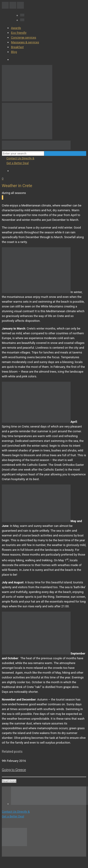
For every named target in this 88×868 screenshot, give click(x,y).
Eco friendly (19, 33)
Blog (14, 52)
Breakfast (17, 47)
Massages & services (25, 42)
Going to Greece (14, 770)
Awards (16, 28)
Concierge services (24, 37)
